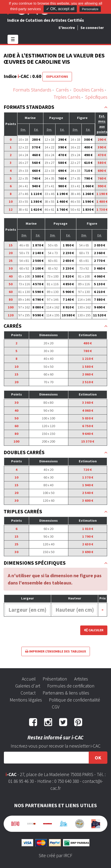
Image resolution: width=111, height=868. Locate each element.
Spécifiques (96, 97)
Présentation (55, 679)
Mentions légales (26, 700)
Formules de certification (71, 686)
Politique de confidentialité (75, 700)
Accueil (29, 679)
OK (98, 758)
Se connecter (92, 28)
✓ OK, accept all (60, 9)
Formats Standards (32, 90)
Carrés (62, 90)
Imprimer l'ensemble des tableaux (56, 651)
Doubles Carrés (89, 90)
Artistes (81, 679)
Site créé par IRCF (55, 855)
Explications (57, 76)
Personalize (90, 9)
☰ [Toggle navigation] (13, 39)
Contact (28, 693)
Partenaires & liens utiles (66, 693)
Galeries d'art (28, 686)
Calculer (94, 630)
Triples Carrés (67, 97)
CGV (56, 707)
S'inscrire (67, 28)
